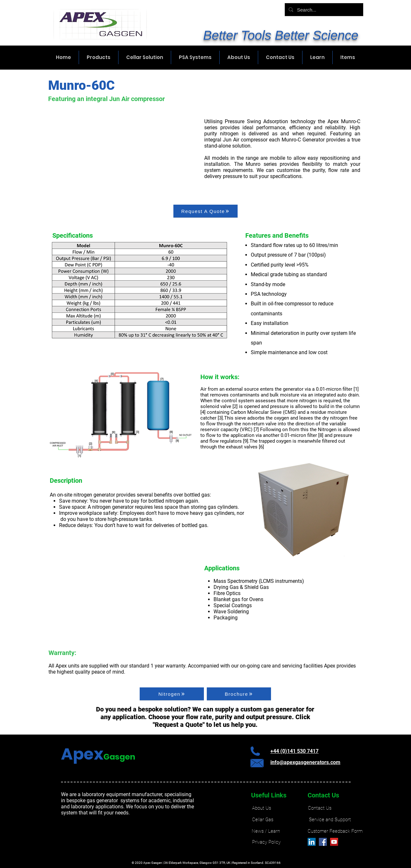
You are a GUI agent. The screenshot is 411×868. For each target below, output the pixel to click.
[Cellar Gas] (263, 820)
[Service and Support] (330, 820)
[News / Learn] (266, 831)
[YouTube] (334, 842)
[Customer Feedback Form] (335, 831)
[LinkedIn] (312, 842)
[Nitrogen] (172, 694)
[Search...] (323, 10)
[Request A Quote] (205, 211)
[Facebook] (323, 842)
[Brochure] (239, 694)
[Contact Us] (320, 808)
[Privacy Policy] (266, 842)
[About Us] (261, 808)
